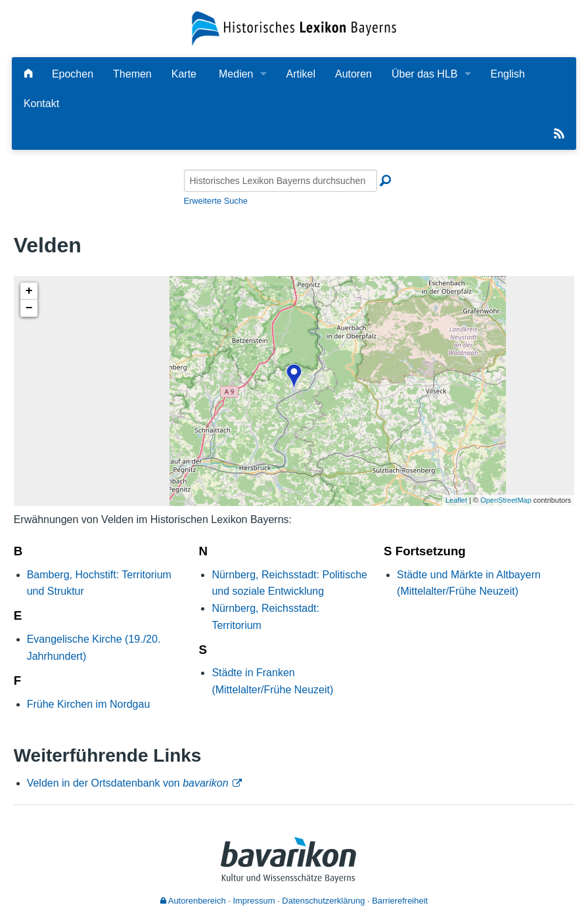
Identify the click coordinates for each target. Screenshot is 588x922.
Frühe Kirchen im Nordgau (89, 704)
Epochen (73, 74)
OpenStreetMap (506, 500)
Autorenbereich (193, 901)
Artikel (301, 74)
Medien (236, 74)
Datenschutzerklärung (323, 901)
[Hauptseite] (28, 74)
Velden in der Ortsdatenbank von (128, 783)
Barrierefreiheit (400, 901)
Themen (132, 74)
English (508, 74)
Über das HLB (425, 74)
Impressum (254, 901)
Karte (184, 74)
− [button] (29, 308)
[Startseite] (294, 28)
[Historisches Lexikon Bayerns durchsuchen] (281, 181)
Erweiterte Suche (216, 201)
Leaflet (456, 500)
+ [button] (29, 291)
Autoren (353, 74)
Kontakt (41, 104)
